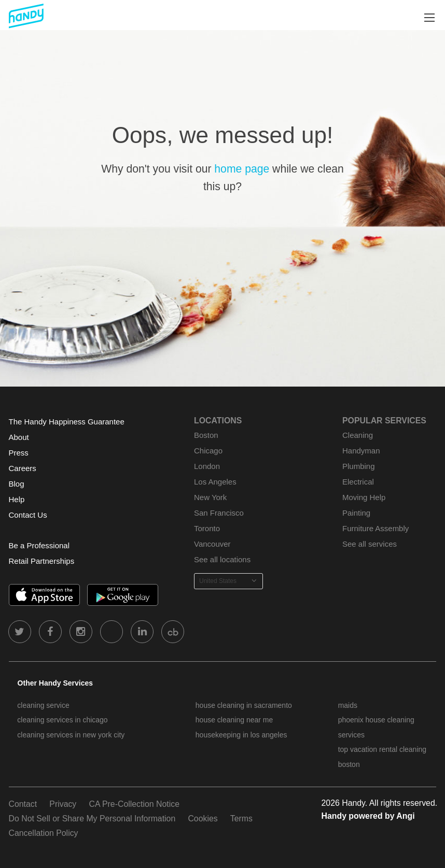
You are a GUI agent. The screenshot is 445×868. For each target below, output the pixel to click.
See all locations (222, 559)
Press (19, 453)
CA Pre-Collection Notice (134, 804)
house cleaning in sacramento (244, 705)
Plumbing (358, 466)
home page (242, 169)
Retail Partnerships (42, 561)
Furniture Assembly (376, 528)
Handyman (361, 451)
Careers (23, 468)
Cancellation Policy (44, 833)
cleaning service (43, 705)
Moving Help (364, 497)
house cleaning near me (234, 720)
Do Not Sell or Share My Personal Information (92, 819)
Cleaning (358, 435)
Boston (206, 435)
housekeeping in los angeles (241, 735)
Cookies (203, 819)
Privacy (63, 804)
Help (17, 499)
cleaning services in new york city (71, 735)
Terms (241, 819)
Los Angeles (215, 482)
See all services (370, 544)
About (19, 437)
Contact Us (28, 515)
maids (348, 705)
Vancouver (212, 544)
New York (210, 497)
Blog (17, 484)
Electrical (358, 482)
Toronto (207, 528)
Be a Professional (39, 545)
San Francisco (219, 513)
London (207, 466)
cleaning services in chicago (62, 720)
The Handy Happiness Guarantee (67, 422)
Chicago (208, 451)
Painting (356, 513)
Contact (23, 804)
